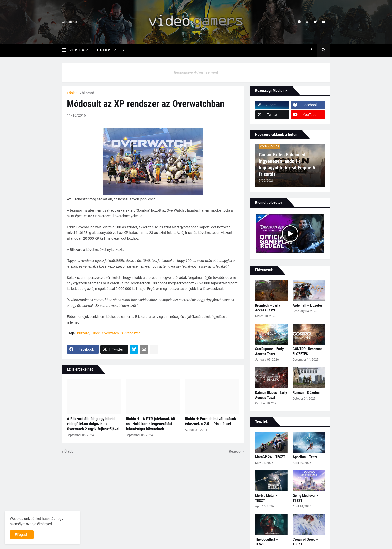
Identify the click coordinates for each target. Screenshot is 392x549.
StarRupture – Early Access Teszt (270, 351)
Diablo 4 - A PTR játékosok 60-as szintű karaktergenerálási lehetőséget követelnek (151, 424)
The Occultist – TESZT (267, 542)
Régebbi (235, 451)
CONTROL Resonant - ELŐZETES (308, 351)
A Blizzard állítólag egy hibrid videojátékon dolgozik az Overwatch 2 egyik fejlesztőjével (93, 424)
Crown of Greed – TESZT (305, 542)
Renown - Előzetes (306, 393)
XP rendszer (131, 333)
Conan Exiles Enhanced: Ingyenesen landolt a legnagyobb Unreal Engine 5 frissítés (287, 164)
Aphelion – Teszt (305, 457)
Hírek (96, 333)
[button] (66, 50)
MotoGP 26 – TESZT (270, 457)
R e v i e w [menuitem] (77, 50)
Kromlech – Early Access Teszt (268, 308)
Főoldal (73, 93)
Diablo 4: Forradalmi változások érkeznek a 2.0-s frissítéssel (211, 421)
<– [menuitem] (124, 50)
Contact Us (69, 22)
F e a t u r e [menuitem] (104, 50)
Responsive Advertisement (196, 72)
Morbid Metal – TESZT (266, 498)
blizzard (88, 93)
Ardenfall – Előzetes (308, 305)
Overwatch (110, 333)
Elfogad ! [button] (22, 535)
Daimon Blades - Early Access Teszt (271, 395)
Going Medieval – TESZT (306, 498)
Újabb (69, 451)
